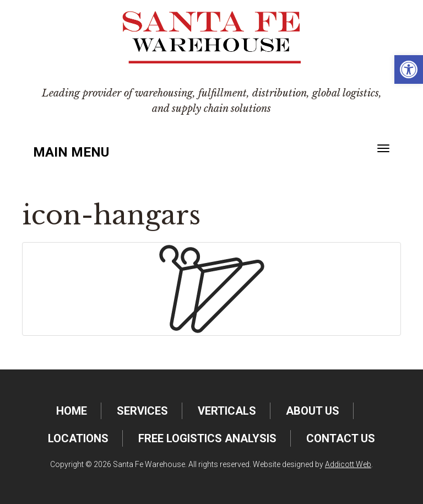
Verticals (227, 411)
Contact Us (341, 438)
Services (142, 411)
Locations (78, 438)
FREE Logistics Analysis (207, 438)
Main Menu (71, 152)
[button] (409, 69)
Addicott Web (348, 464)
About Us (313, 411)
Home (72, 411)
